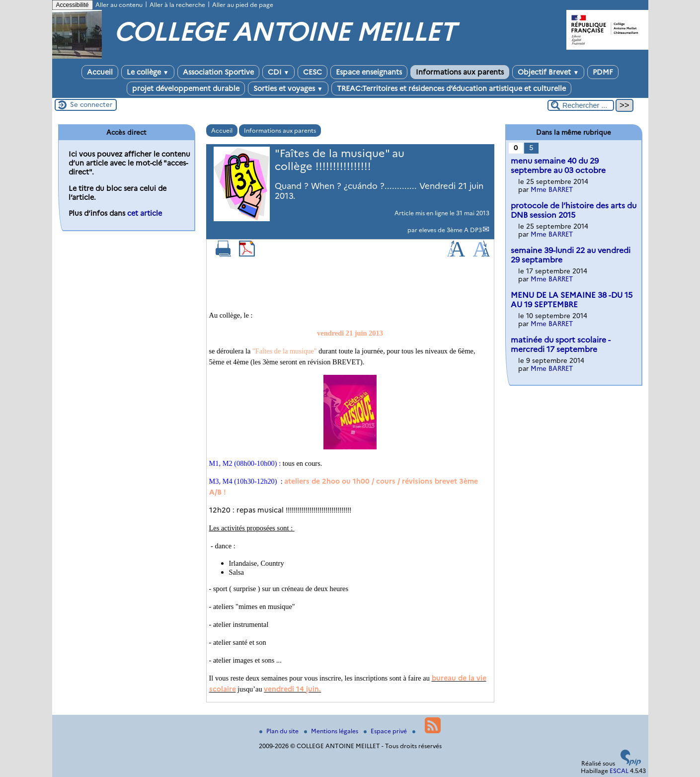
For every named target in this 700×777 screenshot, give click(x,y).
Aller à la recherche (177, 5)
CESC (312, 72)
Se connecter (91, 104)
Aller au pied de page (243, 5)
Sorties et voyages (288, 88)
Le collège (148, 72)
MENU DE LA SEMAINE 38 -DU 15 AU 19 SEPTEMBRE (572, 300)
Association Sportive (218, 72)
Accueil (100, 72)
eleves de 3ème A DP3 (450, 230)
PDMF (603, 72)
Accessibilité (73, 5)
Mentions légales (332, 731)
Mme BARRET (552, 189)
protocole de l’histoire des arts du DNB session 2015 (574, 210)
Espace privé (386, 731)
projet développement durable (186, 88)
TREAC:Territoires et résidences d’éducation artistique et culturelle (451, 88)
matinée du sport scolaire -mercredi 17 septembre (561, 345)
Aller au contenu (119, 5)
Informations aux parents (460, 72)
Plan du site (280, 731)
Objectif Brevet (548, 72)
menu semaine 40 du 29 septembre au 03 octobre (558, 166)
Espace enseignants (369, 72)
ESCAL (619, 771)
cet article (145, 213)
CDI (279, 72)
